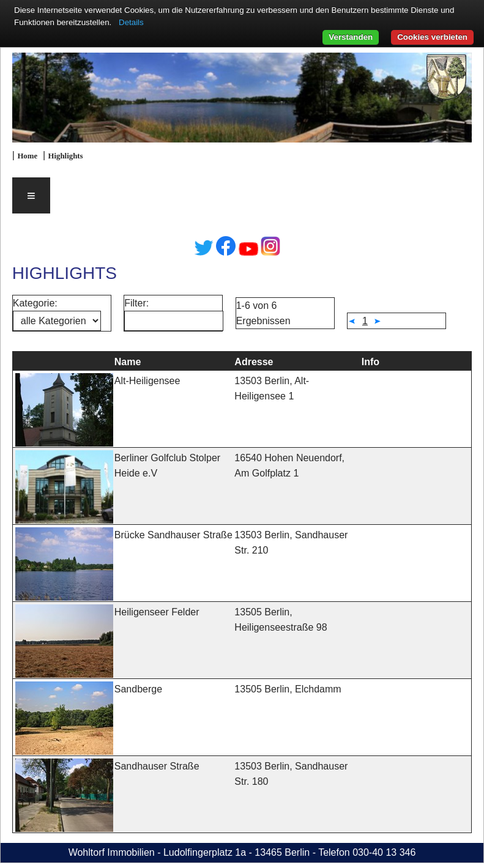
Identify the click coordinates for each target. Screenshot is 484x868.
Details (131, 22)
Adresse (254, 362)
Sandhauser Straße (157, 766)
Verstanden (351, 37)
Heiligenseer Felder (157, 612)
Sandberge (138, 689)
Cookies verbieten (432, 37)
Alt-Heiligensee (147, 381)
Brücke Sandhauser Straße (173, 535)
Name (128, 362)
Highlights (66, 156)
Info (370, 362)
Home (27, 156)
